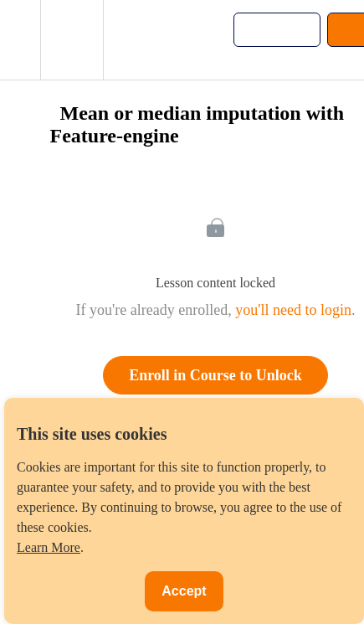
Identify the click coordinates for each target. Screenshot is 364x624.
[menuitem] (72, 40)
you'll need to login (293, 310)
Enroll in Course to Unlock (215, 375)
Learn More (49, 547)
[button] (20, 40)
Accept (184, 591)
